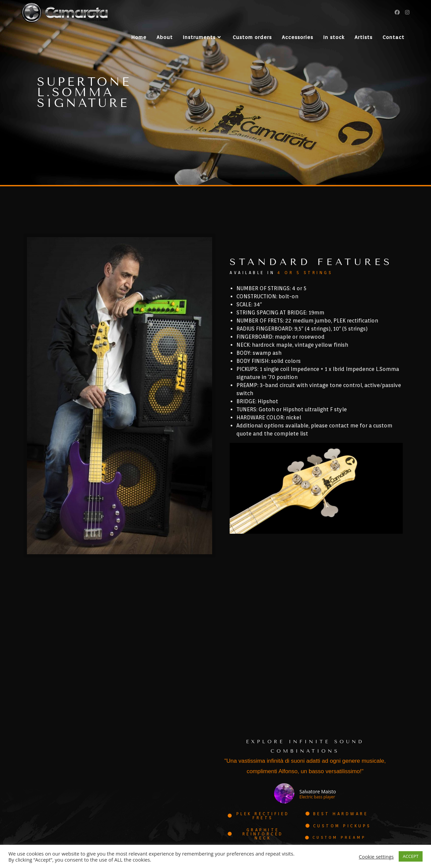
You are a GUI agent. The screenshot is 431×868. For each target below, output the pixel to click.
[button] (259, 804)
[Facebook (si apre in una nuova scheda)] (397, 12)
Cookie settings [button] (376, 857)
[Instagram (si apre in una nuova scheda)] (407, 12)
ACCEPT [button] (411, 856)
